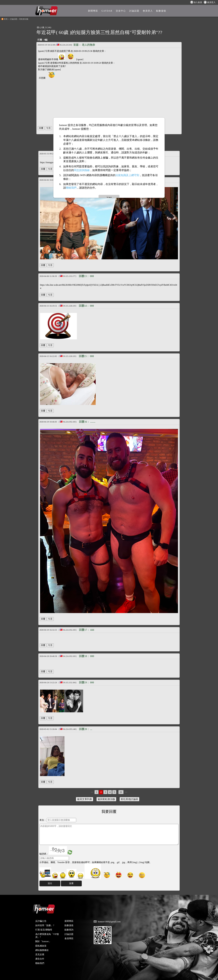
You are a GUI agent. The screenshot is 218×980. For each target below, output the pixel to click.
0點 (46, 40)
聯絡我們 (40, 963)
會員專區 (69, 938)
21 (121, 792)
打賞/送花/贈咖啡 (44, 930)
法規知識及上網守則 (127, 175)
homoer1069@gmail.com (109, 922)
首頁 (6, 19)
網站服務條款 (42, 950)
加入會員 (196, 2)
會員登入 (210, 2)
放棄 (71, 883)
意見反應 (40, 954)
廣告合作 (40, 959)
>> (126, 792)
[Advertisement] (109, 102)
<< (92, 792)
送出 (50, 883)
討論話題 (13, 19)
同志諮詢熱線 (82, 170)
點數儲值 (69, 925)
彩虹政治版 (24, 19)
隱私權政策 (41, 946)
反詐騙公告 (41, 921)
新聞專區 (69, 921)
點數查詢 (69, 930)
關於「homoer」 (43, 941)
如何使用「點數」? (45, 925)
